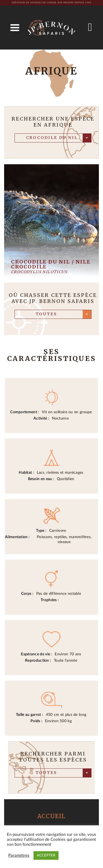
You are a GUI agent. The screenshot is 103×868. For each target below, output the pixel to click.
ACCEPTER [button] (46, 855)
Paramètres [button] (19, 855)
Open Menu (15, 28)
